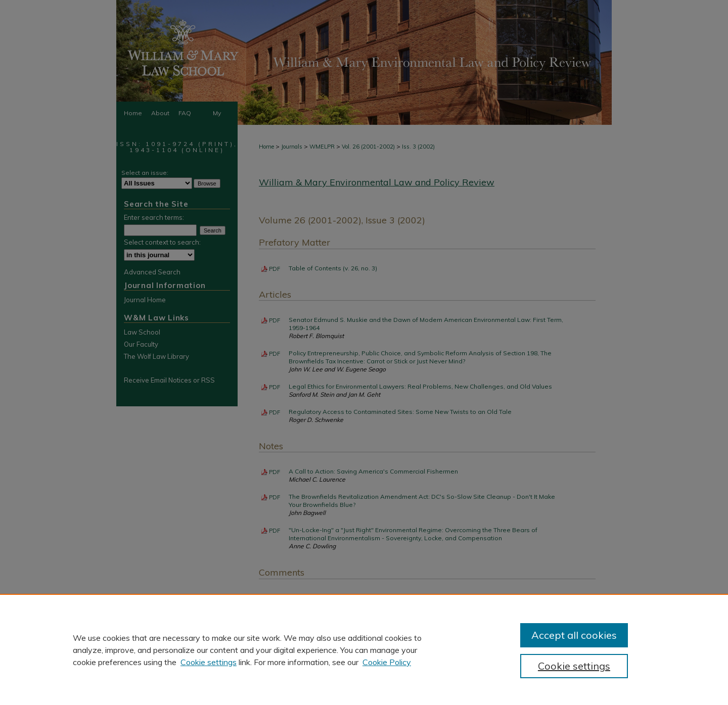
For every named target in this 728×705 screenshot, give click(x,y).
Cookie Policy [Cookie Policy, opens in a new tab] (387, 662)
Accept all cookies (574, 635)
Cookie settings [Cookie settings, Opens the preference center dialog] (574, 666)
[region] (364, 649)
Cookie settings (209, 662)
